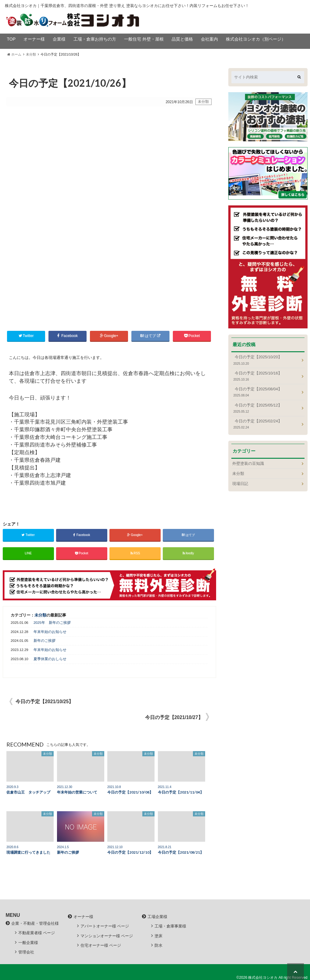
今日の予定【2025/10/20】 (266, 360)
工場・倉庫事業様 (170, 926)
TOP (11, 39)
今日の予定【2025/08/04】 (266, 392)
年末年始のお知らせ (50, 631)
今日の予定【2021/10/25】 (45, 701)
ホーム (14, 54)
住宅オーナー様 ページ (101, 944)
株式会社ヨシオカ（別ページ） (256, 39)
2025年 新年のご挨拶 (52, 622)
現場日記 (240, 484)
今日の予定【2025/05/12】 (266, 408)
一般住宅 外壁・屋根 (144, 39)
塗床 (159, 935)
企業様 (59, 39)
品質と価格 (182, 39)
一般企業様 (28, 942)
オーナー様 (34, 39)
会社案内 (209, 39)
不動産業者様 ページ (37, 932)
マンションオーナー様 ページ (107, 935)
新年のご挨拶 (45, 640)
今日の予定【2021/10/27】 (174, 716)
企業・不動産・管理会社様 (35, 923)
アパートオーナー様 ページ (105, 926)
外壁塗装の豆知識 (248, 463)
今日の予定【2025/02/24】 (266, 424)
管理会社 (26, 951)
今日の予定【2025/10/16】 (266, 376)
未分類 (31, 54)
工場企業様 (157, 916)
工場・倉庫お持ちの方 (95, 39)
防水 (159, 944)
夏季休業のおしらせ (50, 658)
